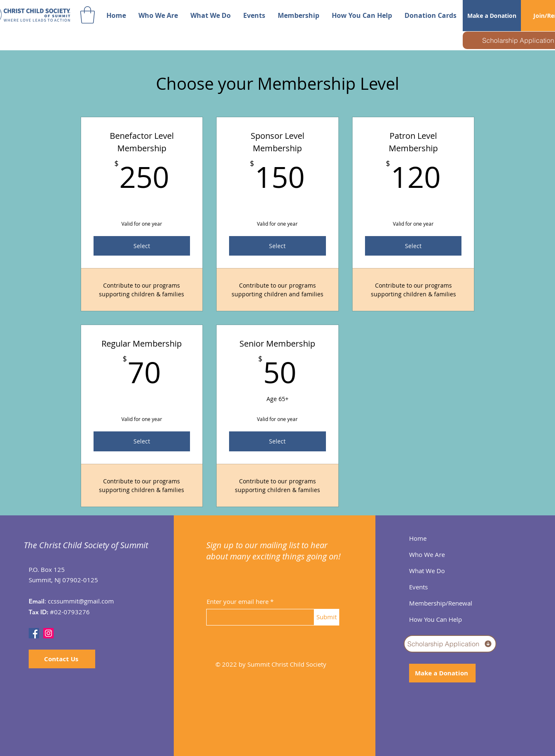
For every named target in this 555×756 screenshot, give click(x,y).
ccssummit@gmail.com (81, 601)
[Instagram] (48, 633)
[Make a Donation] (492, 16)
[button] (88, 15)
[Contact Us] (62, 659)
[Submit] (327, 617)
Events (418, 587)
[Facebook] (34, 633)
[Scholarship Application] (450, 644)
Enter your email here (238, 602)
